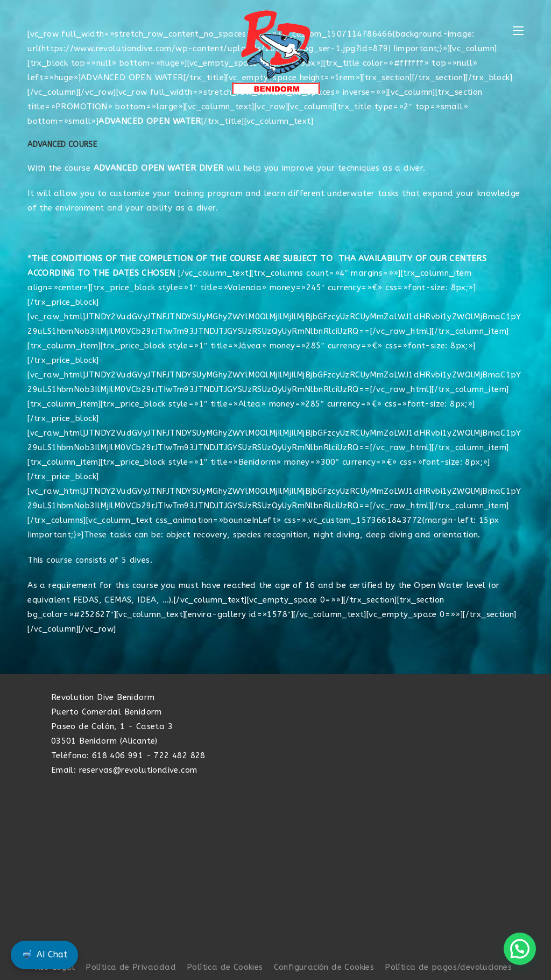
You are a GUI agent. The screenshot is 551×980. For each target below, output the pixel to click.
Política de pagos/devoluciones (448, 967)
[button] (520, 949)
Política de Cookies (225, 967)
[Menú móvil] (518, 31)
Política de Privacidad (131, 967)
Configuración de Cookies (324, 967)
